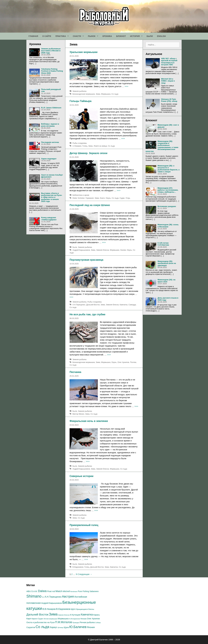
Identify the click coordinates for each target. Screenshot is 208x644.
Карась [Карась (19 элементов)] (97, 615)
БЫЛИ (150, 36)
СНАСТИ (79, 36)
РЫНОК (94, 36)
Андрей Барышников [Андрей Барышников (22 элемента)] (52, 603)
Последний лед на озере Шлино (90, 205)
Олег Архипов (123, 362)
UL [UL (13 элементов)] (43, 597)
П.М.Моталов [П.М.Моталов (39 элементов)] (63, 622)
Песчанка (75, 372)
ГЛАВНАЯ (33, 36)
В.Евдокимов (78, 567)
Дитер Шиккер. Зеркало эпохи (88, 153)
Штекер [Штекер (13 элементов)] (61, 627)
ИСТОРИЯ (137, 36)
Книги (102, 198)
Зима (98, 94)
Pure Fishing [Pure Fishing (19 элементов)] (83, 591)
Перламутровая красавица (86, 260)
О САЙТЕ (47, 36)
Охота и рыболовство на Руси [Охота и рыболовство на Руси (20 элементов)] (40, 622)
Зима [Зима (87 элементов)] (53, 614)
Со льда (115, 94)
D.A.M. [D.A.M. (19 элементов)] (34, 591)
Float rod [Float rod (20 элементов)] (51, 591)
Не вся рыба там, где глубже (87, 314)
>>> (126, 86)
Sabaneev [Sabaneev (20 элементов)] (94, 591)
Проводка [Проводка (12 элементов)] (76, 623)
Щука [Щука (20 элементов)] (66, 627)
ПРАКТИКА (63, 36)
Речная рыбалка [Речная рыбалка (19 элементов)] (87, 622)
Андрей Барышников (81, 250)
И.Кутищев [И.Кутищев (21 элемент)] (75, 615)
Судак (122, 198)
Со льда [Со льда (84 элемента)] (42, 627)
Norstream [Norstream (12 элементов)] (74, 591)
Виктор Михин (78, 414)
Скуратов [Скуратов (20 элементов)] (31, 627)
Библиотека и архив (81, 195)
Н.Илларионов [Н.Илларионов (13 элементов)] (74, 619)
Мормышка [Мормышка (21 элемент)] (63, 619)
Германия (90, 198)
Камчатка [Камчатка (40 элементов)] (87, 614)
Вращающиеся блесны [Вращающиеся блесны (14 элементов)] (85, 609)
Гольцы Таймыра (81, 101)
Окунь (108, 198)
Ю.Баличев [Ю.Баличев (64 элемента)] (78, 627)
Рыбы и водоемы (80, 143)
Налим (123, 250)
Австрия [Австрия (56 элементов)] (68, 596)
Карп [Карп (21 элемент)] (29, 619)
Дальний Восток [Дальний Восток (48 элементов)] (37, 614)
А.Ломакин (77, 146)
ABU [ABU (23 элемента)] (29, 591)
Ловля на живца (100, 146)
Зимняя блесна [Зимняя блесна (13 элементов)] (64, 615)
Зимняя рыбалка (80, 91)
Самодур (132, 305)
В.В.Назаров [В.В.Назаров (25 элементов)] (49, 609)
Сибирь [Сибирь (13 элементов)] (98, 623)
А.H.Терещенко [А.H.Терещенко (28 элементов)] (53, 597)
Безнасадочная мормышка (84, 94)
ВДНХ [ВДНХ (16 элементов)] (73, 609)
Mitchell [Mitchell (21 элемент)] (66, 591)
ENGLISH (161, 36)
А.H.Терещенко (79, 305)
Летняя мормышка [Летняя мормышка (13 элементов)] (50, 619)
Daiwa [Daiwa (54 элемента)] (42, 591)
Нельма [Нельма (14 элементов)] (83, 619)
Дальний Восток (93, 305)
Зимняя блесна (103, 250)
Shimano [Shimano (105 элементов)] (34, 596)
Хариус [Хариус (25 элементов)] (53, 627)
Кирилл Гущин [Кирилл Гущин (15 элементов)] (37, 619)
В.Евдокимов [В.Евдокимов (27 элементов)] (63, 609)
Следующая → (85, 574)
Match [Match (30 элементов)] (59, 591)
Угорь (128, 198)
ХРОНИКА (107, 36)
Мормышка (106, 94)
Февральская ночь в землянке (89, 421)
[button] (68, 36)
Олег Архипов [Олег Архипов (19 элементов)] (93, 619)
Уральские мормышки (84, 52)
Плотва (133, 362)
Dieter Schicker (79, 198)
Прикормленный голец (84, 525)
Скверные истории (81, 476)
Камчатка (124, 305)
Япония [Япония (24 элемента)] (91, 627)
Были (75, 247)
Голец (85, 146)
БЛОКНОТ (121, 36)
